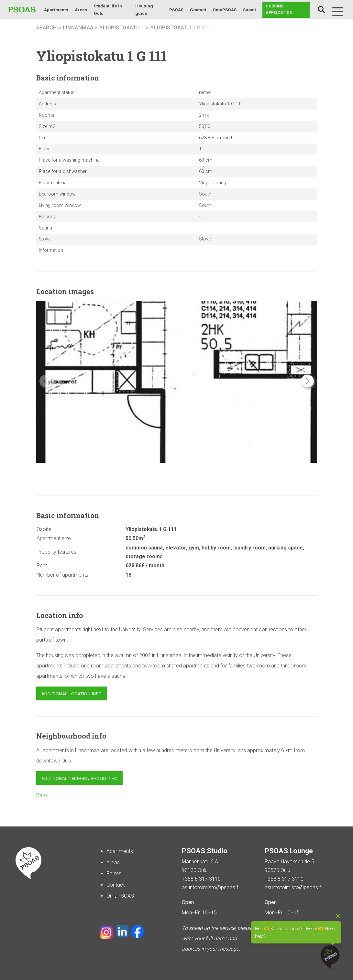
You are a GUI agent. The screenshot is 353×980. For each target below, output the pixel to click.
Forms (114, 873)
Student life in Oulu (108, 10)
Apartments (56, 10)
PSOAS (176, 10)
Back (42, 795)
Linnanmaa (78, 28)
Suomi (249, 10)
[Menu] (337, 12)
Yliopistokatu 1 (122, 28)
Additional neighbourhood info (80, 778)
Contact (198, 10)
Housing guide (144, 10)
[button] (307, 381)
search (47, 28)
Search (321, 10)
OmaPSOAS (225, 10)
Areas (81, 10)
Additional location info (72, 694)
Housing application (279, 9)
